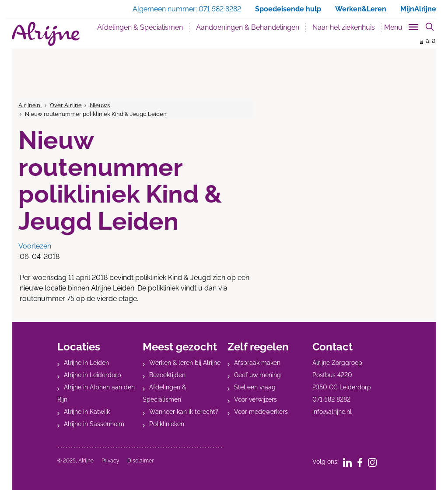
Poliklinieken (167, 424)
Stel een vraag (255, 387)
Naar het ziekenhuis (344, 27)
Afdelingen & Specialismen (140, 27)
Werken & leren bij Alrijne (185, 363)
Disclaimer (140, 461)
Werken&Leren (361, 9)
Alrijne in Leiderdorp (93, 375)
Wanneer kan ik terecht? (184, 412)
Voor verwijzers (255, 399)
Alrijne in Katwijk (87, 412)
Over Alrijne (66, 105)
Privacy (110, 461)
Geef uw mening (257, 375)
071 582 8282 (331, 399)
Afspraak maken (257, 363)
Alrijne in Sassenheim (94, 424)
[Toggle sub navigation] (402, 26)
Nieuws (100, 105)
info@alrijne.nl (332, 412)
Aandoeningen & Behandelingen (248, 27)
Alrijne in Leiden (86, 363)
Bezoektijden (167, 375)
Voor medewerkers (261, 412)
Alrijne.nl (30, 105)
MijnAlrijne (418, 9)
